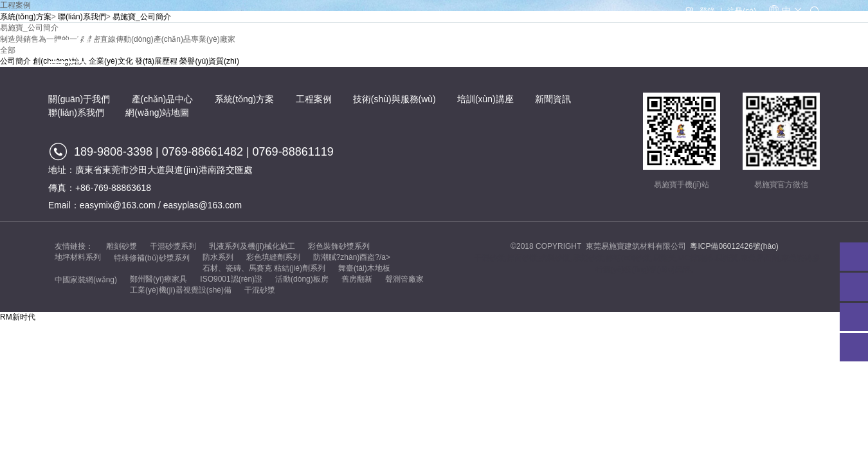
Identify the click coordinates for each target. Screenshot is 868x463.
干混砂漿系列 (173, 246)
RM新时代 (18, 317)
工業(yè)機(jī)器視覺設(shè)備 (181, 290)
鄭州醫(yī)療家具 (158, 279)
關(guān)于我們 (251, 49)
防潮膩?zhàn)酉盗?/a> (352, 257)
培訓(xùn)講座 (657, 49)
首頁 (189, 49)
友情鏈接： (74, 246)
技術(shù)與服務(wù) (566, 49)
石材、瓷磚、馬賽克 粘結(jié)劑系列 (264, 268)
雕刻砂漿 (122, 246)
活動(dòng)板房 (302, 279)
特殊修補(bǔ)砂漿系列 (152, 258)
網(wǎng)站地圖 (157, 113)
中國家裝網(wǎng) (86, 280)
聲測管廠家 (404, 279)
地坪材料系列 (78, 257)
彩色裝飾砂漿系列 (339, 246)
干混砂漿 (260, 290)
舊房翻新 (357, 279)
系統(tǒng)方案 (416, 49)
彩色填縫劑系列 (273, 257)
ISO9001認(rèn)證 (231, 279)
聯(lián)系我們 (792, 49)
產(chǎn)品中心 (334, 49)
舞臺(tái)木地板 (364, 268)
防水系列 (218, 257)
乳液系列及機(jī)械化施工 (252, 246)
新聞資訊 (725, 49)
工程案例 (485, 49)
